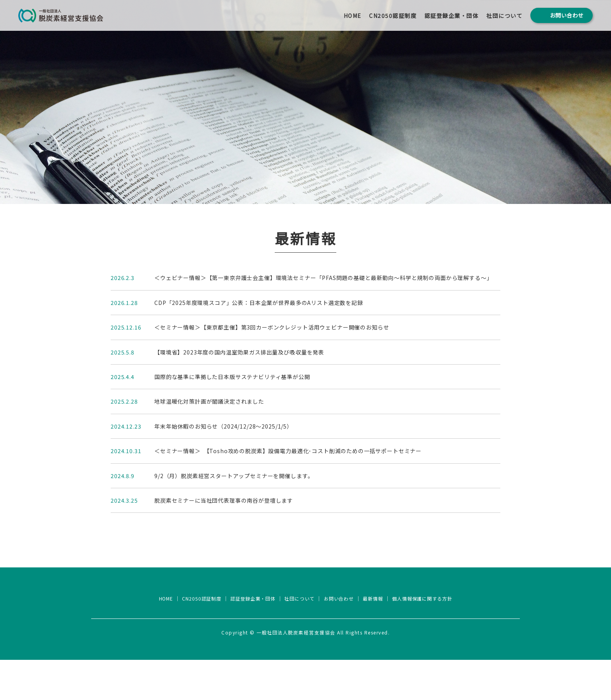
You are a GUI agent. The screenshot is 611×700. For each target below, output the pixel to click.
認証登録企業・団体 (452, 17)
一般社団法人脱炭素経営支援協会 (305, 618)
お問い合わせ (341, 639)
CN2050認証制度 (393, 17)
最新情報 (376, 639)
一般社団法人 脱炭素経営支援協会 (73, 17)
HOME (353, 17)
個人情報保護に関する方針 (427, 639)
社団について (504, 17)
